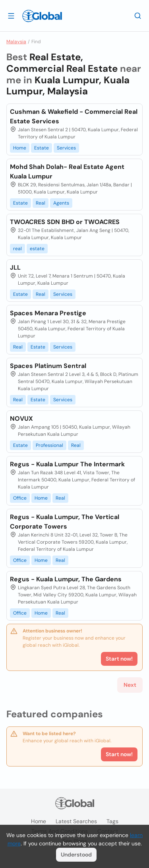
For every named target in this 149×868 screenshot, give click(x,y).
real (17, 249)
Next (130, 685)
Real (41, 203)
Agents (61, 203)
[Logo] (42, 16)
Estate (42, 148)
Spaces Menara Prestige (48, 313)
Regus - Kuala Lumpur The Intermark (67, 464)
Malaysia (16, 42)
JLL (15, 267)
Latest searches (76, 821)
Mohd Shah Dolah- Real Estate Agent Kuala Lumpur (67, 171)
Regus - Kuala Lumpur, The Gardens (66, 579)
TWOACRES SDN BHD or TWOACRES (65, 222)
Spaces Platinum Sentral (48, 366)
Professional (49, 445)
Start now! (119, 754)
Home (20, 148)
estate (37, 249)
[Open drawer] (11, 15)
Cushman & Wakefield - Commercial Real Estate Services (74, 116)
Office (20, 498)
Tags (112, 821)
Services (66, 148)
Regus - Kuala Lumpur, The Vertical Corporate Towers (65, 522)
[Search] (138, 15)
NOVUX (21, 419)
